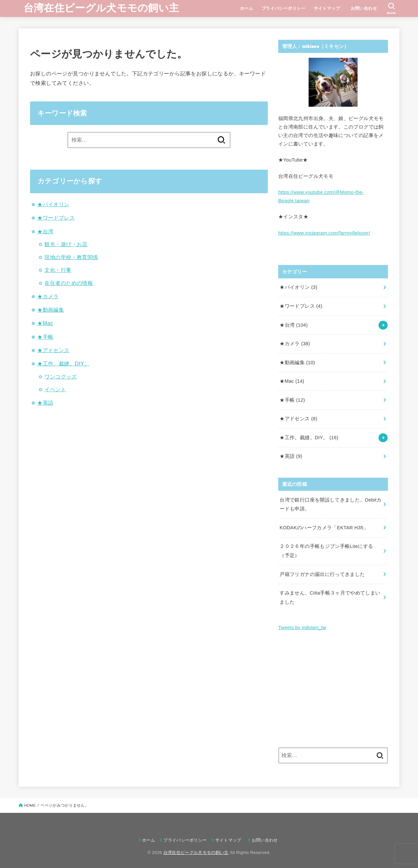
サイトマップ (327, 8)
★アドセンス (53, 350)
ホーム (247, 8)
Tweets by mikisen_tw (302, 628)
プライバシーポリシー (283, 8)
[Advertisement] (333, 690)
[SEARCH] (391, 8)
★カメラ (48, 296)
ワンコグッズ (60, 377)
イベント (55, 389)
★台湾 (45, 231)
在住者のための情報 (69, 283)
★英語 (45, 403)
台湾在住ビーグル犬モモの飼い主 (101, 8)
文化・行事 (58, 270)
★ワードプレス (56, 218)
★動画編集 (51, 310)
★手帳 (45, 337)
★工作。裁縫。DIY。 (63, 364)
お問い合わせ (366, 8)
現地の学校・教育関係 (71, 257)
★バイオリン (53, 204)
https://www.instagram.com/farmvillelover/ (324, 233)
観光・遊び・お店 (66, 244)
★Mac (45, 323)
